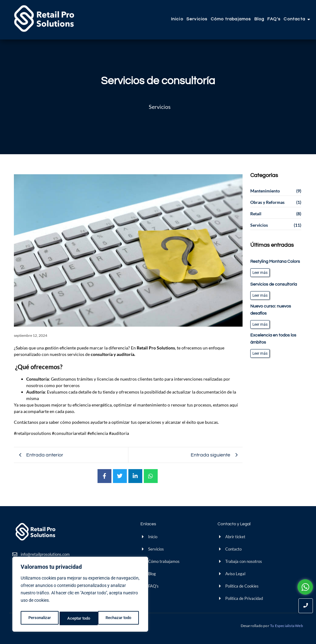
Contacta (295, 19)
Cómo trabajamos (231, 19)
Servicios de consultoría (274, 284)
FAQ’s (274, 19)
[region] (80, 596)
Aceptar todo (121, 618)
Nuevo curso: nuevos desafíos (271, 310)
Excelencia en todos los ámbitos (273, 339)
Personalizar (39, 618)
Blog (259, 19)
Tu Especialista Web (287, 626)
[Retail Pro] (44, 19)
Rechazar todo (80, 618)
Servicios (197, 19)
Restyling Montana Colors (275, 262)
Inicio (177, 19)
